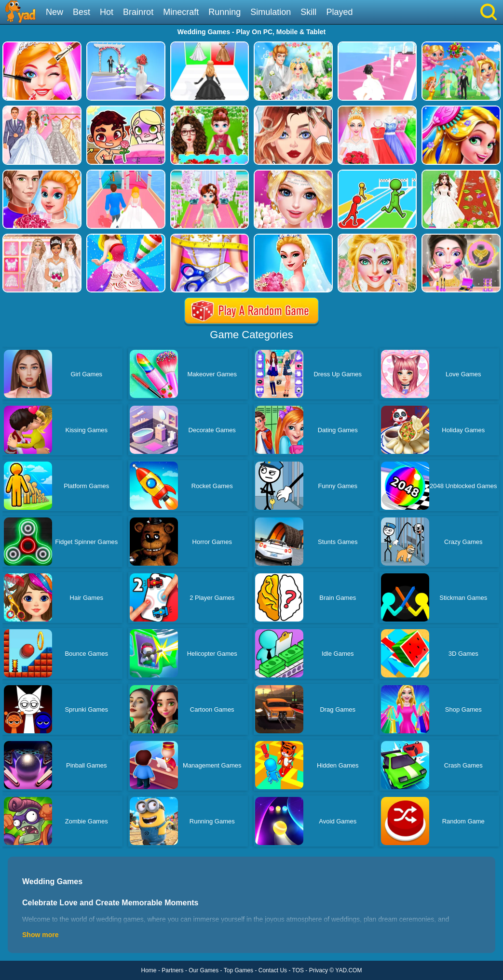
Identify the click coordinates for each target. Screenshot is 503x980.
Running (224, 12)
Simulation (271, 12)
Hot (107, 12)
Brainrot (138, 12)
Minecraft (181, 12)
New (54, 12)
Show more (40, 935)
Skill (308, 12)
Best (82, 12)
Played (339, 12)
